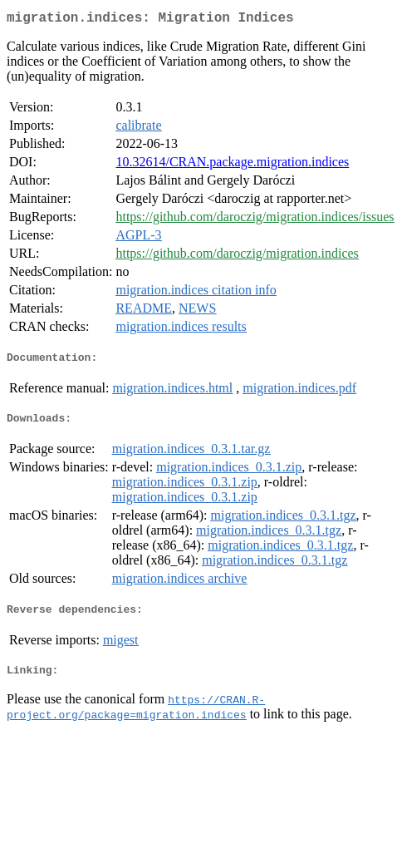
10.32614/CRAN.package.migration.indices (232, 165)
